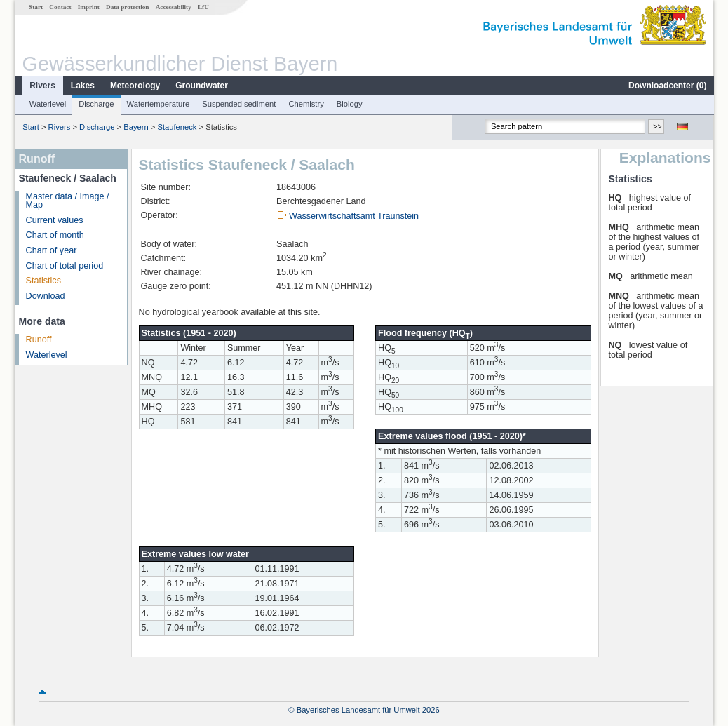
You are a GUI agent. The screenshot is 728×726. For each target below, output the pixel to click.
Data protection (127, 7)
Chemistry (305, 104)
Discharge (95, 104)
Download (45, 296)
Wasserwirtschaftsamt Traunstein (353, 216)
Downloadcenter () (667, 86)
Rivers (42, 86)
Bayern (135, 127)
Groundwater (201, 86)
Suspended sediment (238, 104)
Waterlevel (47, 104)
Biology (349, 104)
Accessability (173, 7)
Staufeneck (176, 127)
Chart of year (51, 250)
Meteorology (134, 86)
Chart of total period (64, 266)
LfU (203, 7)
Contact (59, 7)
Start (35, 7)
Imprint (88, 7)
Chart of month (54, 235)
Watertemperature (158, 104)
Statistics (43, 281)
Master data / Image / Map (67, 201)
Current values (54, 220)
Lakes (82, 86)
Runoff (38, 340)
